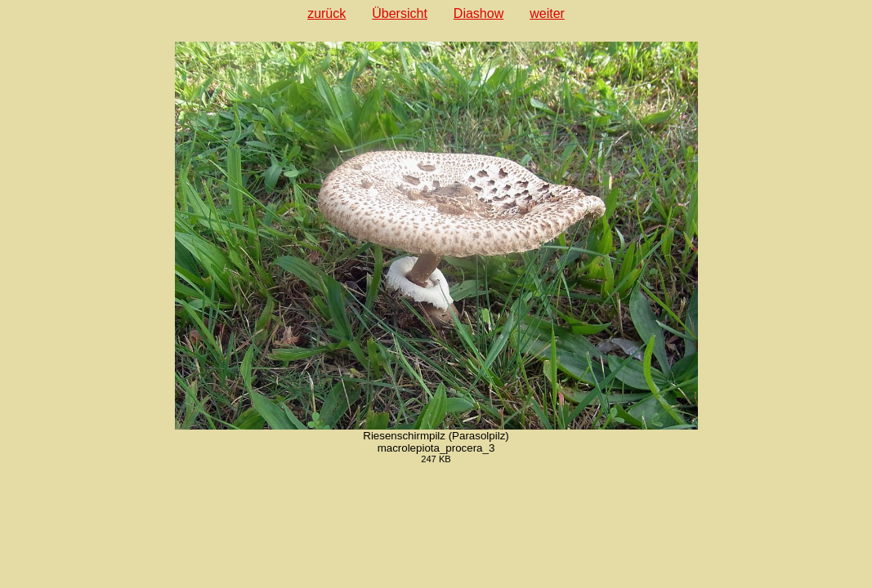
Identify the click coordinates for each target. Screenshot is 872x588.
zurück (326, 13)
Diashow (478, 13)
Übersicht (400, 13)
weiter (547, 13)
